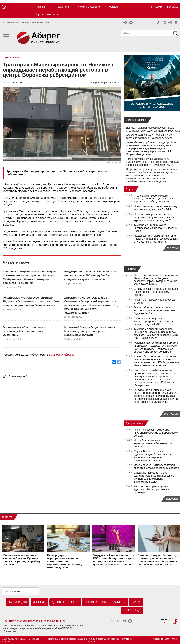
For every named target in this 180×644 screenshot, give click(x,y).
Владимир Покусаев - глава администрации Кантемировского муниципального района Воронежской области (154, 477)
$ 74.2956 (157, 7)
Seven (92, 218)
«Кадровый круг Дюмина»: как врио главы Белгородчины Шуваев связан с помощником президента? (156, 239)
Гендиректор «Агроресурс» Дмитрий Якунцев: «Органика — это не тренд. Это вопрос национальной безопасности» (31, 301)
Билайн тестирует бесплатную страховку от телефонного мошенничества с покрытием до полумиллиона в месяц (158, 560)
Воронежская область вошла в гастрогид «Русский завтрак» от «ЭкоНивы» (25, 331)
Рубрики (40, 7)
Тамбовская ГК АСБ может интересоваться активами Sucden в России (155, 228)
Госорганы (90, 641)
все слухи (173, 248)
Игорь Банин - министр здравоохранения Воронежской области (153, 443)
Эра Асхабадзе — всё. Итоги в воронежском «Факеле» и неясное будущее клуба (155, 310)
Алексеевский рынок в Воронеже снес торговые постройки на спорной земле (149, 137)
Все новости (12, 591)
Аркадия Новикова (15, 188)
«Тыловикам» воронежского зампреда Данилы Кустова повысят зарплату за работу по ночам (155, 199)
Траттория (54, 184)
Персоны (115, 639)
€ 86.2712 (172, 7)
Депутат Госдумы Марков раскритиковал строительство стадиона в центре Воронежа (153, 129)
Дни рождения (134, 423)
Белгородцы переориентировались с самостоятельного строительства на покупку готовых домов (65, 561)
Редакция (113, 7)
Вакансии (83, 639)
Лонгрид (131, 269)
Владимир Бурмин (15, 221)
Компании (126, 639)
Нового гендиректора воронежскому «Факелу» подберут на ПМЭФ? (156, 208)
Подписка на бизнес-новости (62, 639)
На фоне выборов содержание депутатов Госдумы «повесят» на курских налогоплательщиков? (154, 217)
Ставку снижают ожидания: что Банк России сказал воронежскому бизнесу (156, 292)
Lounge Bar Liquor (65, 218)
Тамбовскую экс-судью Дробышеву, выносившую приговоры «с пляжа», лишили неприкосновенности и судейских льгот (153, 162)
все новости (171, 414)
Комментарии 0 (18, 376)
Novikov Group (101, 184)
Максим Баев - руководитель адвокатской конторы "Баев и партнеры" (152, 489)
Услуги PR (63, 7)
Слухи (129, 189)
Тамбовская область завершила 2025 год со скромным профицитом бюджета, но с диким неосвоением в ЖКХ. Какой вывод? (156, 333)
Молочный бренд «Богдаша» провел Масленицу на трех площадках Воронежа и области (90, 331)
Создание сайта (161, 639)
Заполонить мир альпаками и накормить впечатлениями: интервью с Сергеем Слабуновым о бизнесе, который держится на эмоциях (31, 277)
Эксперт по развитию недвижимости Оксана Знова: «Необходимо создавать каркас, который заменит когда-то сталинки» (156, 280)
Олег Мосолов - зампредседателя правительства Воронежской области (156, 466)
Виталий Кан (11, 218)
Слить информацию (99, 639)
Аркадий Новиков (14, 241)
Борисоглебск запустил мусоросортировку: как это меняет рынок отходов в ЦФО (155, 321)
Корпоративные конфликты (105, 602)
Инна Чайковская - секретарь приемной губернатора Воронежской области (156, 433)
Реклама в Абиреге (88, 7)
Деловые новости (65, 602)
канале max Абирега (62, 355)
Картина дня (18, 602)
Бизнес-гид (132, 610)
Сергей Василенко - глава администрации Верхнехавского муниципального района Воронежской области (153, 456)
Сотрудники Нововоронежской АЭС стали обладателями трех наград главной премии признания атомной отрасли (113, 560)
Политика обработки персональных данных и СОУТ (34, 621)
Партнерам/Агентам (47, 14)
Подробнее (172, 499)
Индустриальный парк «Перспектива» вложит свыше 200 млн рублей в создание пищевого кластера (91, 275)
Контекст (7, 517)
